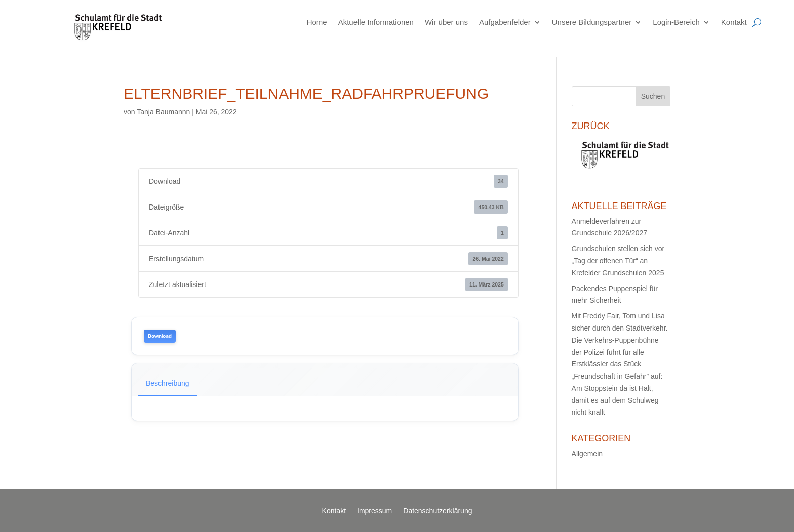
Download (160, 336)
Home (317, 22)
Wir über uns (446, 22)
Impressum (374, 511)
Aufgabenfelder (505, 22)
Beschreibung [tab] (168, 383)
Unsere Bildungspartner (592, 22)
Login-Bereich (676, 22)
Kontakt (734, 22)
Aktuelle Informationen (376, 22)
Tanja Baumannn (163, 112)
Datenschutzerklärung (438, 511)
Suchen (653, 96)
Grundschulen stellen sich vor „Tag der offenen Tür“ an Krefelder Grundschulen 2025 (618, 261)
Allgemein (587, 454)
